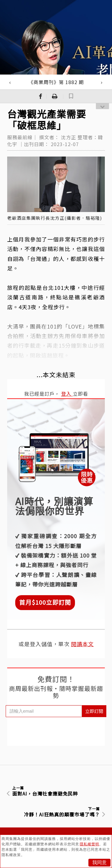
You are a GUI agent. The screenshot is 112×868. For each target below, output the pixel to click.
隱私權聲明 (89, 844)
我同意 (99, 862)
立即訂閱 (94, 711)
